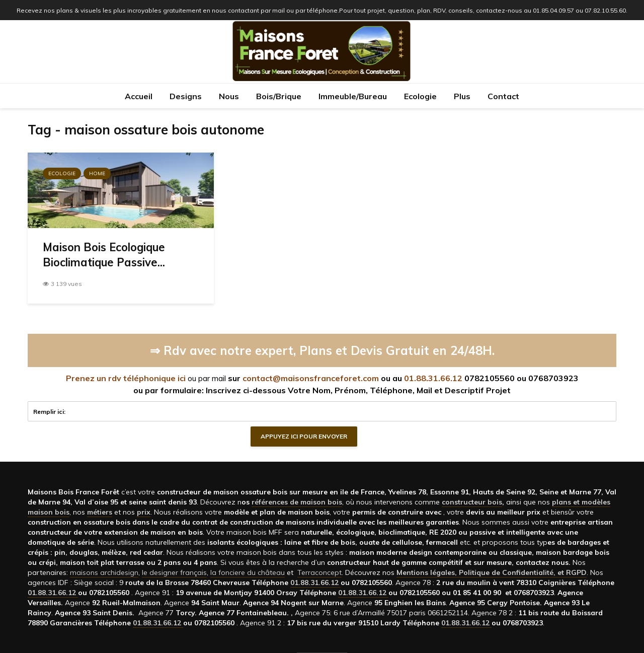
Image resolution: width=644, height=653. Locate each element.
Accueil (139, 96)
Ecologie (420, 96)
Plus (462, 96)
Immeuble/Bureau (353, 96)
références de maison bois (297, 502)
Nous (229, 96)
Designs (186, 96)
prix (144, 512)
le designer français (174, 572)
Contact (503, 96)
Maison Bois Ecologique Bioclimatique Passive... (104, 255)
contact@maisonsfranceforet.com (311, 378)
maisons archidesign (104, 572)
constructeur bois (472, 502)
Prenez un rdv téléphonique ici (126, 378)
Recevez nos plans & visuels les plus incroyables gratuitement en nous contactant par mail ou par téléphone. (178, 10)
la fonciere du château (248, 572)
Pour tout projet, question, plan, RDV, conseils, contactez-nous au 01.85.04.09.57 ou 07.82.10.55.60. (483, 10)
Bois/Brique (279, 96)
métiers (100, 512)
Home (97, 173)
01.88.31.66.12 (433, 378)
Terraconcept (319, 572)
